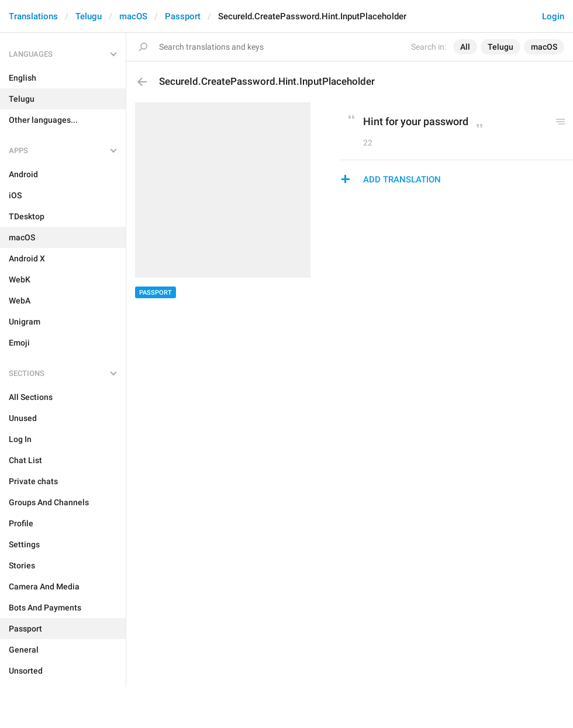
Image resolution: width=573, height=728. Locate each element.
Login (553, 16)
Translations (33, 16)
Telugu (89, 16)
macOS (133, 16)
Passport (183, 16)
